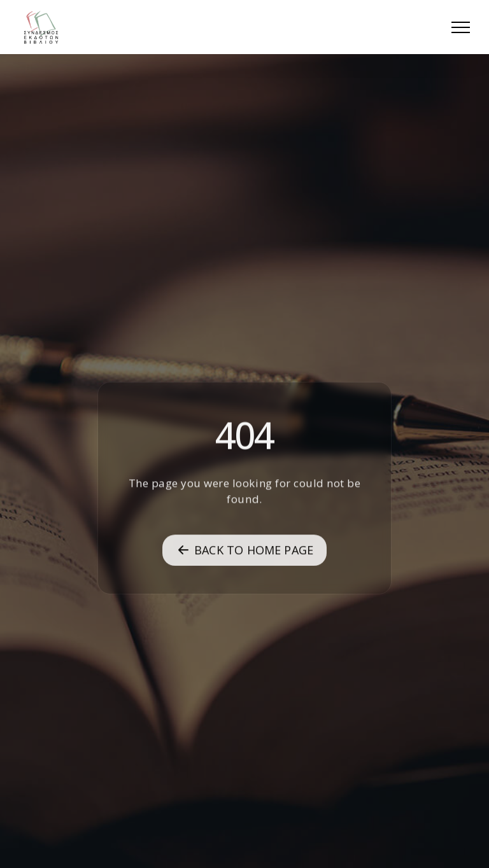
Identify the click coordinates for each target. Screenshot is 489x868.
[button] (461, 27)
